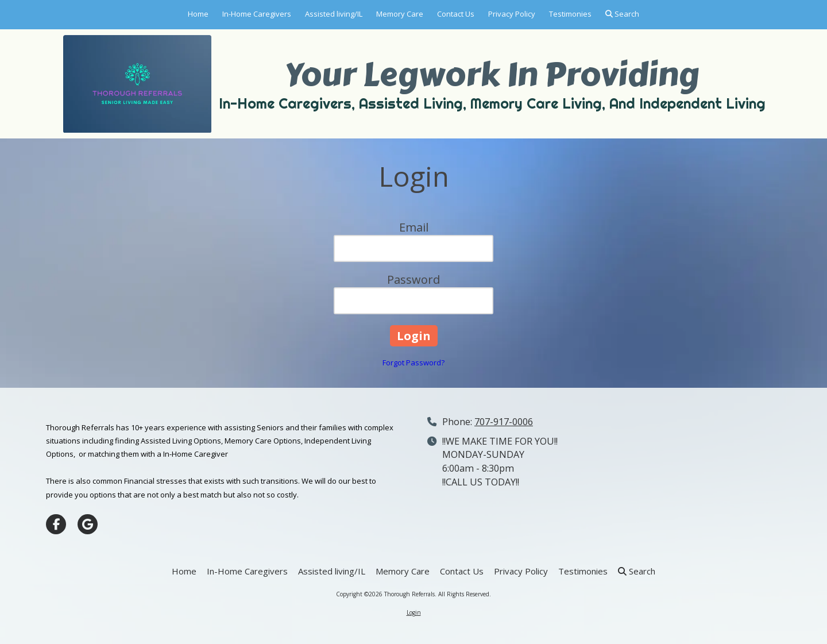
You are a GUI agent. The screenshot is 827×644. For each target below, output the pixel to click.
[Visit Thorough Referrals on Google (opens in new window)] (88, 524)
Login (414, 612)
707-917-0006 (504, 422)
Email (414, 227)
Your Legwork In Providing (492, 75)
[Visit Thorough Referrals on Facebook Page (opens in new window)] (56, 524)
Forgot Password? (413, 363)
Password (413, 279)
